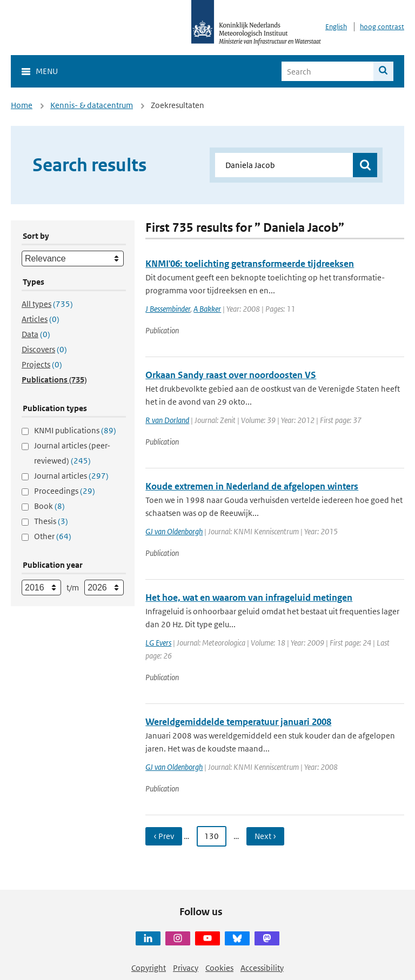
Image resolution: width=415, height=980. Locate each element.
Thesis (51, 521)
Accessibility (262, 968)
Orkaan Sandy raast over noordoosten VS (231, 375)
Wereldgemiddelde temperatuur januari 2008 (238, 722)
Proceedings (65, 491)
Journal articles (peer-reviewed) (72, 453)
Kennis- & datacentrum (92, 105)
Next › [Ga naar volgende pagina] (265, 836)
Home (22, 105)
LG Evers (158, 643)
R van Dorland (167, 420)
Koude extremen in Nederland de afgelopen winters (252, 486)
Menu (47, 71)
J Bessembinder (168, 309)
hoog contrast (382, 27)
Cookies (219, 968)
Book (49, 506)
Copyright (149, 968)
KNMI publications (75, 430)
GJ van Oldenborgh (174, 531)
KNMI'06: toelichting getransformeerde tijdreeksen (250, 264)
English (336, 27)
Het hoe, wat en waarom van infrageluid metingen (249, 598)
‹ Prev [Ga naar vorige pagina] (164, 836)
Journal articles (71, 476)
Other (53, 536)
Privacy (186, 968)
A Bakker (207, 309)
